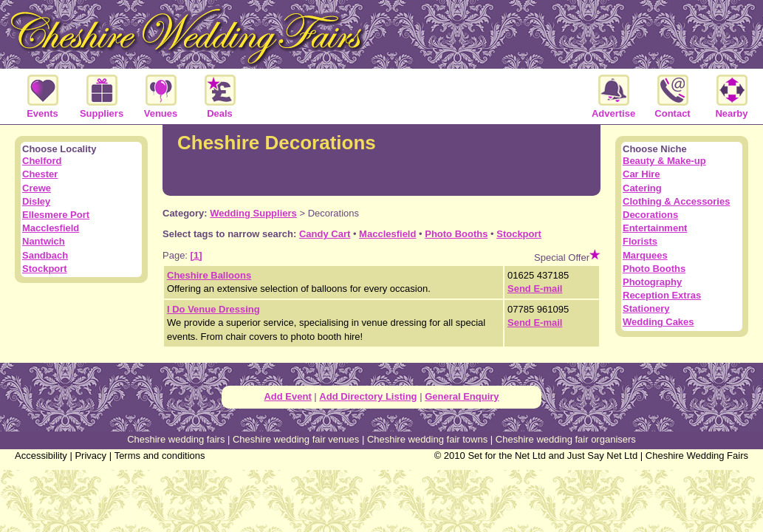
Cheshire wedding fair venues (296, 439)
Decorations (650, 215)
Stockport (519, 234)
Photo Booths (456, 234)
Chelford (42, 161)
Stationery (646, 308)
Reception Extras (662, 295)
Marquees (645, 255)
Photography (652, 282)
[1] (196, 255)
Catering (642, 188)
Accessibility (41, 456)
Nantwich (44, 241)
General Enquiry (462, 396)
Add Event (287, 396)
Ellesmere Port (56, 215)
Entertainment (655, 228)
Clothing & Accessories (676, 201)
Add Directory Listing (368, 396)
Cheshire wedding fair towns (427, 439)
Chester (40, 174)
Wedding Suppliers (253, 213)
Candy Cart (325, 234)
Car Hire (641, 174)
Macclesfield (387, 234)
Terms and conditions (160, 456)
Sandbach (45, 255)
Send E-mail (535, 289)
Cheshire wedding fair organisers (566, 439)
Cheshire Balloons (209, 275)
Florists (640, 241)
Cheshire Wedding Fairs (697, 456)
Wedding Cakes (658, 322)
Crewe (37, 188)
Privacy (90, 456)
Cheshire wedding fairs (176, 439)
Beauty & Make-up (664, 161)
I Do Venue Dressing (213, 309)
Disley (36, 201)
